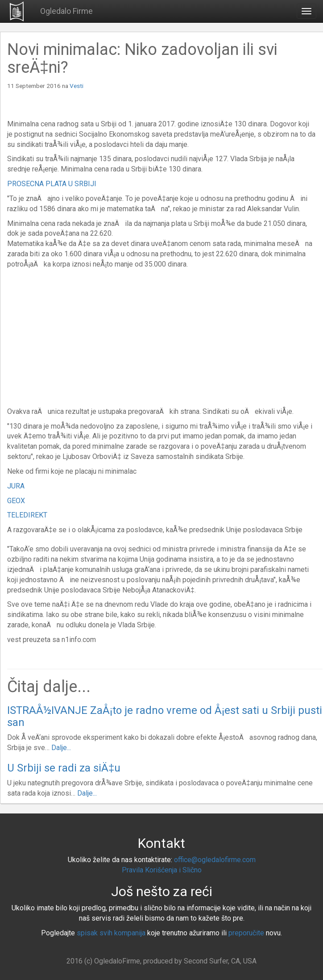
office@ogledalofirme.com (215, 860)
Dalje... (61, 748)
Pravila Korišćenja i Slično (162, 870)
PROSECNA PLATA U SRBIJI (52, 184)
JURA (16, 486)
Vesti (77, 86)
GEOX (16, 501)
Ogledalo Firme (66, 11)
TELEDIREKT (27, 515)
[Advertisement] (82, 337)
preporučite (246, 933)
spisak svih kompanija (111, 933)
